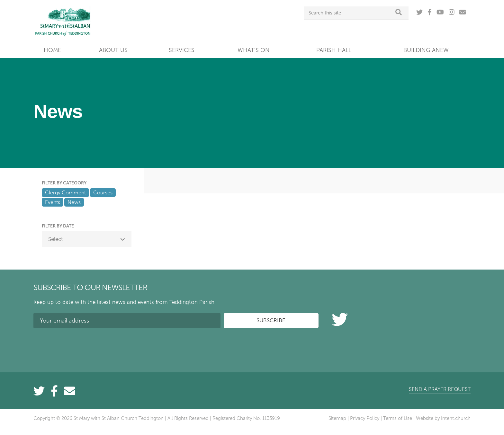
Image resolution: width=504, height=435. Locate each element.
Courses (103, 193)
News (74, 202)
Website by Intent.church (443, 418)
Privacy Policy (365, 418)
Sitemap (337, 418)
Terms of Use (398, 418)
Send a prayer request (440, 389)
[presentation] (82, 346)
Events (53, 202)
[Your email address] (127, 321)
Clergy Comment (65, 193)
